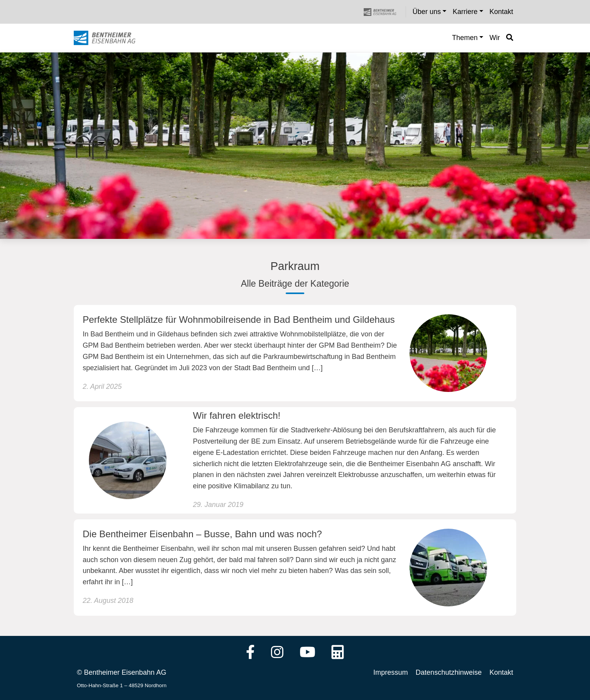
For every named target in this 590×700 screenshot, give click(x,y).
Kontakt (501, 672)
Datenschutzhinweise (449, 672)
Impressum (391, 672)
